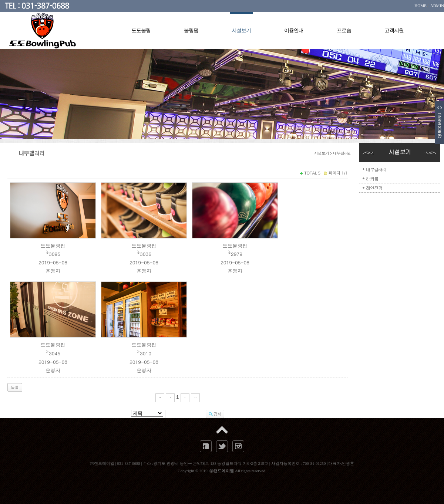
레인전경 (374, 188)
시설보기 (241, 30)
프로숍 (344, 31)
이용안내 (294, 31)
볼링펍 (191, 31)
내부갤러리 (376, 169)
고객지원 (394, 31)
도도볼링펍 (53, 246)
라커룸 (372, 178)
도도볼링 (141, 31)
